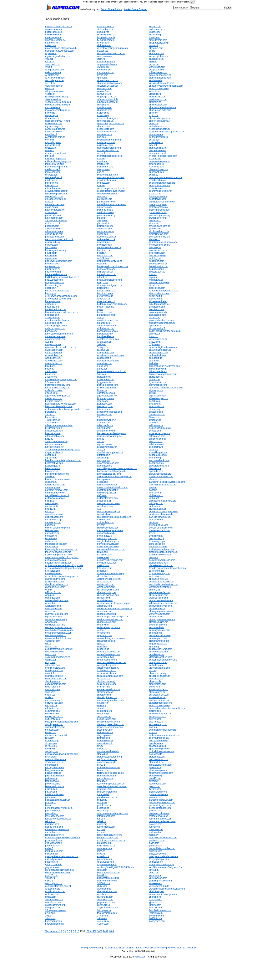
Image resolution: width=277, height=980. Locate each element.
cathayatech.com (158, 355)
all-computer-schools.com (58, 299)
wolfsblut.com (52, 894)
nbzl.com (102, 137)
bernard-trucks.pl (54, 401)
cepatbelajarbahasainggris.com (113, 617)
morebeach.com (157, 180)
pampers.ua (155, 797)
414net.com (103, 924)
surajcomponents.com (108, 722)
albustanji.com (156, 406)
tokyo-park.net (156, 571)
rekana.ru (50, 821)
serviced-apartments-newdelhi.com (167, 708)
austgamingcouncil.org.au (162, 323)
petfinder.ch (155, 221)
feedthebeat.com (158, 784)
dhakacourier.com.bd (56, 735)
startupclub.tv (156, 762)
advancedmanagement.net (59, 425)
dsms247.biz (104, 687)
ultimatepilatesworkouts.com (60, 51)
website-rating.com (159, 598)
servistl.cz (50, 83)
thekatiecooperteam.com (162, 549)
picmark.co (51, 803)
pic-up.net (102, 803)
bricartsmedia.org (158, 371)
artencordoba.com (55, 436)
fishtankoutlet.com (106, 776)
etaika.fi (49, 848)
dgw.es (101, 172)
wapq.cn (50, 595)
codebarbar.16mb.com (161, 649)
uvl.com (101, 525)
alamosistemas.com (159, 293)
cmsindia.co (155, 102)
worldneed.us (104, 889)
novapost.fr (51, 253)
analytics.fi (154, 334)
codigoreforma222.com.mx (59, 649)
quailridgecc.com (54, 859)
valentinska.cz (104, 514)
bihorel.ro (102, 390)
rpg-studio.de (104, 70)
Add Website (95, 948)
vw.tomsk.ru (103, 67)
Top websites (52, 931)
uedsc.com (103, 482)
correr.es (154, 175)
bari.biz (153, 274)
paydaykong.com (158, 204)
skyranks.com (156, 48)
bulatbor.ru (51, 366)
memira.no (103, 161)
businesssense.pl (158, 264)
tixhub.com (103, 552)
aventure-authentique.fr (57, 320)
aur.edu (101, 218)
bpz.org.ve (51, 293)
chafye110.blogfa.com (56, 614)
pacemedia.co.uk (158, 212)
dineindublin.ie (156, 164)
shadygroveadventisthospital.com (166, 86)
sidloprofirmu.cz (105, 29)
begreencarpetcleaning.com (111, 433)
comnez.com (104, 183)
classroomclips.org (159, 622)
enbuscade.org (53, 700)
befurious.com (52, 468)
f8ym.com (154, 843)
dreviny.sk (50, 749)
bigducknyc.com (105, 398)
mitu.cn (101, 186)
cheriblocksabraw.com (57, 584)
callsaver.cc (103, 350)
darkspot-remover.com (57, 490)
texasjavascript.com (107, 913)
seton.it (101, 708)
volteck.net (155, 91)
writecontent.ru (53, 889)
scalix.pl (49, 697)
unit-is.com (51, 45)
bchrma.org (155, 458)
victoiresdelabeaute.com (161, 83)
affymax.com (104, 423)
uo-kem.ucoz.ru (157, 29)
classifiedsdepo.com (159, 118)
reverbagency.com (55, 816)
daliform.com (104, 520)
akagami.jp (51, 304)
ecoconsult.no (156, 679)
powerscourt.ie (53, 784)
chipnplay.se (52, 115)
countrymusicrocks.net (161, 191)
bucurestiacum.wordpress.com (165, 366)
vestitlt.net (102, 646)
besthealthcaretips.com (57, 291)
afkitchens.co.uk (53, 229)
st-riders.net (51, 746)
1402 (106, 931)
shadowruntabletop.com (109, 83)
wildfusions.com (53, 606)
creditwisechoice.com (108, 528)
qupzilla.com (156, 851)
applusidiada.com (54, 234)
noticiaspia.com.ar (158, 250)
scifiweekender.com (159, 695)
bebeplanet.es (156, 463)
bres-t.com (51, 374)
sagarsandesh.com (107, 64)
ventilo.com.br (104, 89)
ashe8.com (51, 455)
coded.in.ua (103, 649)
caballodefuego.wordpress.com (61, 380)
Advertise (192, 948)
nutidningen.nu (53, 269)
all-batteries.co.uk (106, 239)
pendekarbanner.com (160, 808)
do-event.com (52, 730)
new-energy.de (105, 134)
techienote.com (105, 732)
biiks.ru (153, 393)
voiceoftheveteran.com (109, 654)
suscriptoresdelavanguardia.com (62, 722)
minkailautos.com (158, 188)
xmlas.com (51, 897)
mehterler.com (53, 172)
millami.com (155, 159)
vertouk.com (103, 633)
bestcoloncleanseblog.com (59, 406)
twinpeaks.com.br (106, 37)
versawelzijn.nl (157, 627)
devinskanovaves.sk (159, 161)
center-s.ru (51, 611)
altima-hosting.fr (157, 328)
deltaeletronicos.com (108, 498)
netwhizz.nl (51, 134)
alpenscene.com (157, 315)
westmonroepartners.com (110, 619)
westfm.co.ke (156, 617)
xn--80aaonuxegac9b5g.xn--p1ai (166, 867)
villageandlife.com (54, 91)
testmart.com (52, 530)
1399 (88, 931)
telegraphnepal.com (159, 859)
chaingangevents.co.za (161, 611)
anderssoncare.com (55, 336)
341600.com (103, 883)
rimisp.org (102, 824)
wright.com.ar (104, 342)
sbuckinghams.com (107, 697)
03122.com (155, 342)
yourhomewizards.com (109, 873)
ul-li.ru (152, 51)
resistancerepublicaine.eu (58, 819)
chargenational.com (107, 891)
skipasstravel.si (157, 692)
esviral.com (103, 856)
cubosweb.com (157, 172)
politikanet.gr (52, 778)
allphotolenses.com (159, 466)
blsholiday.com (105, 415)
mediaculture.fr (53, 169)
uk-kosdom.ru (156, 495)
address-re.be (156, 425)
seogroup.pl (103, 714)
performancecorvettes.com (59, 808)
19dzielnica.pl (156, 913)
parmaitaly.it (103, 794)
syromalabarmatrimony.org (163, 730)
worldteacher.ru (53, 358)
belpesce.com (52, 315)
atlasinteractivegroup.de (109, 436)
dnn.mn (153, 727)
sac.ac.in (50, 62)
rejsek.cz (102, 821)
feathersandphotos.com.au (111, 784)
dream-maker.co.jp (159, 547)
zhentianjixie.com (54, 900)
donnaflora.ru (52, 533)
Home (83, 948)
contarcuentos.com (107, 660)
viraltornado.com (158, 97)
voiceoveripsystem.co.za (58, 657)
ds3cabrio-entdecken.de (161, 751)
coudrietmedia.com (107, 194)
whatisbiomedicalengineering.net (114, 603)
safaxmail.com (53, 64)
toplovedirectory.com (160, 574)
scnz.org (101, 706)
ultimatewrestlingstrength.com (112, 48)
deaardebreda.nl (157, 153)
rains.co (101, 851)
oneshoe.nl (51, 288)
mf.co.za (50, 156)
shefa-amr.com (157, 54)
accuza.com (155, 431)
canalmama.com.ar (55, 137)
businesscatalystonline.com (163, 374)
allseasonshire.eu (158, 301)
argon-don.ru (52, 207)
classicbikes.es (105, 576)
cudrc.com (154, 506)
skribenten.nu (104, 45)
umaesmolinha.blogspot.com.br (61, 48)
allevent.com (156, 479)
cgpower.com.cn (54, 617)
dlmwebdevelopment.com (110, 727)
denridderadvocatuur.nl (57, 495)
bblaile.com (155, 468)
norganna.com (53, 266)
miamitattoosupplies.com (110, 156)
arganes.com (104, 323)
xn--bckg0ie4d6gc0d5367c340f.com (115, 867)
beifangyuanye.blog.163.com (112, 304)
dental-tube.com (157, 151)
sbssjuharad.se (53, 99)
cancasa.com (156, 134)
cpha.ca (101, 644)
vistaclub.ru (155, 94)
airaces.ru (154, 223)
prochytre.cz (51, 813)
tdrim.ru (153, 732)
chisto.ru (153, 124)
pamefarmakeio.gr (106, 215)
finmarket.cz (103, 770)
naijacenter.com (105, 145)
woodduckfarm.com (55, 891)
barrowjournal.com (107, 274)
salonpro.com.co (158, 716)
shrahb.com (155, 27)
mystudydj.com (53, 142)
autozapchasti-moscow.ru (162, 320)
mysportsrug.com (54, 126)
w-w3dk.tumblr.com (55, 78)
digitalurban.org (105, 167)
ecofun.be (50, 695)
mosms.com (51, 183)
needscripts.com (106, 129)
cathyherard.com (106, 353)
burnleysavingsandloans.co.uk (113, 266)
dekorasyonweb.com (56, 153)
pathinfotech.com (158, 792)
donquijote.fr (52, 765)
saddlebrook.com (106, 62)
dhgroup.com (104, 735)
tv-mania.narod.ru (106, 40)
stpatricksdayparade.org (109, 757)
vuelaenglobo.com (158, 56)
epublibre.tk (103, 703)
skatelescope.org (158, 673)
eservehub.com (53, 832)
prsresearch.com (54, 840)
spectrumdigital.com (159, 749)
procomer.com (104, 859)
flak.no (49, 805)
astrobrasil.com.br (158, 455)
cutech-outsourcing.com (57, 528)
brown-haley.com (158, 369)
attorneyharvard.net (55, 210)
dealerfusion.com (158, 625)
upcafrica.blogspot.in (108, 490)
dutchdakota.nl (53, 689)
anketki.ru (50, 477)
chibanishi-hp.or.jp (158, 579)
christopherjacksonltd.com (111, 124)
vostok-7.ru (103, 91)
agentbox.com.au (106, 393)
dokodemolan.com (159, 759)
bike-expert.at (104, 409)
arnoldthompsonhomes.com (111, 204)
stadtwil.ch (103, 754)
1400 (94, 931)
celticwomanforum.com (109, 140)
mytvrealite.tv (156, 142)
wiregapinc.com (53, 908)
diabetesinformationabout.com (165, 735)
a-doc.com (103, 366)
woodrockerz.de (157, 609)
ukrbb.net (154, 498)
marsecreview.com (55, 164)
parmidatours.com (106, 202)
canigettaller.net (53, 345)
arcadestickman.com (108, 320)
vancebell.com (53, 641)
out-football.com (105, 212)
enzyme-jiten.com (54, 703)
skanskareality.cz (54, 676)
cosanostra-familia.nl (108, 175)
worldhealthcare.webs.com (111, 355)
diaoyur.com (103, 169)
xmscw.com (155, 905)
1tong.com (103, 347)
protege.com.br (157, 840)
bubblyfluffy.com (157, 256)
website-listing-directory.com (164, 584)
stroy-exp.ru (51, 743)
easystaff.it (51, 673)
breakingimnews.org (55, 250)
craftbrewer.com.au (159, 641)
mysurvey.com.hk (106, 142)
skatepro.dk (155, 681)
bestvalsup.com (105, 406)
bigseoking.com (157, 288)
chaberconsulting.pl (107, 614)
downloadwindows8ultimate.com (62, 754)
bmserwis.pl (51, 417)
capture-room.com (106, 132)
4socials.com (156, 908)
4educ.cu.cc (103, 921)
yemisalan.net (156, 862)
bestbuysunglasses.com (109, 280)
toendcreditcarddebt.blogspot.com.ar (168, 568)
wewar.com (51, 622)
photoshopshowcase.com (162, 803)
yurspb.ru (50, 878)
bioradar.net (103, 288)
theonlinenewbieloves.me (58, 552)
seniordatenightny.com (161, 714)
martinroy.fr (103, 164)
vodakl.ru (50, 94)
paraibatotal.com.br (107, 797)
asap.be (49, 202)
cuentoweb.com (105, 506)
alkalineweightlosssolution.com (61, 296)
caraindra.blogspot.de (160, 350)
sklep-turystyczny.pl (159, 43)
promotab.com (53, 846)
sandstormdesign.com (160, 703)
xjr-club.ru (154, 870)
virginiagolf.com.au (107, 97)
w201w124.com (53, 592)
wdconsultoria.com (55, 582)
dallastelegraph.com (55, 159)
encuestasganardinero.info (111, 700)
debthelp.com (104, 153)
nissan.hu (102, 264)
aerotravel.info (104, 229)
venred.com (51, 646)
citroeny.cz (154, 590)
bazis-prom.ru (104, 479)
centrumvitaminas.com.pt (58, 886)
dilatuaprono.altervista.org (110, 574)
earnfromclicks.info (159, 689)
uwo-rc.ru (50, 509)
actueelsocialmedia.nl (160, 428)
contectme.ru (156, 633)
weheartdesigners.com (57, 600)
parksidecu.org (105, 199)
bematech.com (105, 312)
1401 (100, 931)
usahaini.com (156, 520)
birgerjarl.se (155, 420)
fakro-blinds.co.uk (106, 846)
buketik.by (102, 875)
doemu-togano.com (107, 538)
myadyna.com (104, 107)
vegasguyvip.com (158, 644)
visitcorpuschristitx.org (57, 97)
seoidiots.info (52, 714)
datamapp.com (53, 487)
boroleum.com (156, 916)
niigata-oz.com (157, 261)
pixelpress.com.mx (55, 776)
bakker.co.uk (52, 471)
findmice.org (155, 776)
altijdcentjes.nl (52, 466)
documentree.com (158, 741)
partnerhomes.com (55, 204)
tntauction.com (105, 568)
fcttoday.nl (102, 781)
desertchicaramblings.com (59, 563)
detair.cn (153, 557)
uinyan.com (103, 43)
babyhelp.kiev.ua (106, 336)
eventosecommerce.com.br (111, 840)
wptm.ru (49, 342)
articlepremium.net (55, 447)
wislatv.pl (102, 894)
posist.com (155, 786)
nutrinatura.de (156, 280)
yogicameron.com (106, 902)
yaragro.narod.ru (54, 865)
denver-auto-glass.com (161, 528)
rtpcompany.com (106, 72)
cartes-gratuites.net (55, 129)
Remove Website (176, 948)
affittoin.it (154, 423)
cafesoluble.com (54, 363)
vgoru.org (154, 646)
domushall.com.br (106, 533)
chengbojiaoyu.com (55, 587)
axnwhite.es (51, 212)
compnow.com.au (158, 662)
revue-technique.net (159, 813)
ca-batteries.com (106, 380)
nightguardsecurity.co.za (110, 261)
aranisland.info (53, 318)
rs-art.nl (101, 832)
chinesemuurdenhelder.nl (58, 105)
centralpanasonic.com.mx (162, 619)
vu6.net (49, 59)
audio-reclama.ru (54, 444)
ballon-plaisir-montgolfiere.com (165, 331)
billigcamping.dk (53, 428)
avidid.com (155, 318)
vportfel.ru (102, 78)
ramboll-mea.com (54, 851)
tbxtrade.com (104, 738)
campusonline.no (158, 148)
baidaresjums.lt (105, 210)
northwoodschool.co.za (109, 248)
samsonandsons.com (160, 78)
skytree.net (51, 54)
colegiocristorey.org (55, 668)
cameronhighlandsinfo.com (163, 347)
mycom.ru (50, 113)
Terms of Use (143, 948)
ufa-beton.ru (51, 43)
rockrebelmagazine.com (109, 835)
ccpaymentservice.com (161, 606)
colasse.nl (102, 196)
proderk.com (156, 846)
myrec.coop (103, 113)
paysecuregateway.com (161, 800)
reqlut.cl (101, 819)
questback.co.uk (157, 854)
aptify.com (102, 221)
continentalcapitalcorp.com (111, 177)
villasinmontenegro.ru (108, 668)
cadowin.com (104, 377)
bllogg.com (103, 283)
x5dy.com (102, 886)
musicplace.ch (53, 107)
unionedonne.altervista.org (163, 501)
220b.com (50, 913)
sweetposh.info (105, 730)
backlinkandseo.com (160, 210)
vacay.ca (50, 512)
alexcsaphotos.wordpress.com (61, 404)
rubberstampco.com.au (57, 829)
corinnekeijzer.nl (53, 177)
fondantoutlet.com (54, 794)
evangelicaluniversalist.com (163, 838)
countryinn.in (104, 625)
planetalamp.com (158, 770)
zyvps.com (103, 75)
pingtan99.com (105, 789)
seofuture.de (156, 80)
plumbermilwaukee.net (109, 768)
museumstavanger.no (108, 118)
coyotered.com (105, 635)
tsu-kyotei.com (105, 555)
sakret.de (154, 64)
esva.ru (101, 854)
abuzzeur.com (156, 412)
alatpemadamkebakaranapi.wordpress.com (67, 409)
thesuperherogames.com (110, 530)
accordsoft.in (52, 423)
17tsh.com (102, 916)
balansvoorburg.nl (106, 291)
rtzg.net (101, 829)
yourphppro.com (54, 883)
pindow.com (155, 229)
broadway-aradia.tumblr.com (112, 371)
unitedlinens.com (54, 32)
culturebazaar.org (54, 517)
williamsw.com (104, 606)
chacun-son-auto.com (160, 110)
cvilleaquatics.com (158, 525)
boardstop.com (53, 433)
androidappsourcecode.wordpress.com (117, 468)
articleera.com (156, 444)
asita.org (154, 450)
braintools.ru (103, 250)
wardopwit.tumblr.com (160, 587)
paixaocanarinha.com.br (58, 800)
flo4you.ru (102, 800)
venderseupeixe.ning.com (58, 102)
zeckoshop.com (105, 900)
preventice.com (105, 778)
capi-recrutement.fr (107, 865)
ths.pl (152, 533)
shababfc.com (104, 695)
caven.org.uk (104, 905)
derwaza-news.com (107, 563)
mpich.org (154, 115)
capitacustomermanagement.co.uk (167, 132)
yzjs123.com (52, 875)
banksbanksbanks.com (57, 474)
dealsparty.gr (52, 503)
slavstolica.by (104, 35)
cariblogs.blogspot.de (108, 361)
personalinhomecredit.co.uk (59, 239)
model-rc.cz (51, 180)
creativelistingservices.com (111, 638)
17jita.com (154, 345)
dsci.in (152, 671)
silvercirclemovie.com (56, 679)
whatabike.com (105, 600)
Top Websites (110, 948)
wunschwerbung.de (159, 886)
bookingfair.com (157, 253)
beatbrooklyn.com (54, 463)
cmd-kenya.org (157, 654)
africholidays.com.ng (160, 226)
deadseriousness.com (108, 503)
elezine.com (155, 711)
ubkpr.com (154, 32)
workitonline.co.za (158, 339)
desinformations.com (56, 560)
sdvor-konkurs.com (159, 89)
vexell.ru (50, 89)
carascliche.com (53, 353)
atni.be (101, 439)
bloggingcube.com (55, 283)
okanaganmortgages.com (110, 285)
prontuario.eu (104, 843)
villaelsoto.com (53, 665)
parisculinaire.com (158, 794)
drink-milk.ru (51, 547)
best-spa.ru (155, 404)
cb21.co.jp (50, 148)
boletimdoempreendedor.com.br (61, 312)
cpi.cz (48, 644)
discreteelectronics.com (161, 565)
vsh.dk (49, 590)
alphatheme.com (106, 328)
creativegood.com (158, 638)
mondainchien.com (107, 180)
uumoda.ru (51, 525)
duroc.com (154, 687)
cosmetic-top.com (54, 196)
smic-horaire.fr (53, 687)
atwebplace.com (157, 218)
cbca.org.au (51, 482)
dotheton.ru (51, 541)
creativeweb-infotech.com (58, 638)
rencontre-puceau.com (161, 819)
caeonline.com (105, 363)
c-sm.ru (49, 881)
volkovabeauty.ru (106, 657)
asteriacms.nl (156, 447)
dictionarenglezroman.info (58, 555)
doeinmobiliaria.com (55, 759)
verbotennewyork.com (108, 627)
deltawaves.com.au (55, 498)
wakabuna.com (53, 72)
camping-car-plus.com (160, 881)
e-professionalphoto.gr (109, 689)
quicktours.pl (52, 854)
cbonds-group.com (107, 622)
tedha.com (51, 732)
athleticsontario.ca (158, 207)
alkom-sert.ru (156, 296)
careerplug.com (105, 897)
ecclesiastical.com (106, 673)
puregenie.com (105, 848)
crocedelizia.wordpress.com (163, 512)
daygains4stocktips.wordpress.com (167, 482)
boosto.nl (102, 253)
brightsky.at (155, 248)
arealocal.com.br (158, 439)
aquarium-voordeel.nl (56, 221)
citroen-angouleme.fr (160, 121)
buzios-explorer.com (107, 385)
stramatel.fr (51, 757)
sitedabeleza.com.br (159, 676)
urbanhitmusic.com (55, 493)
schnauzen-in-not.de (108, 99)
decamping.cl (104, 501)
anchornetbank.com (159, 460)
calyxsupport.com (54, 350)
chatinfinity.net (156, 891)
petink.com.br (104, 805)
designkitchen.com (107, 719)
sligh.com (50, 692)
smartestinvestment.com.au (111, 54)
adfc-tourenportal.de (159, 304)
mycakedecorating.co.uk (58, 110)
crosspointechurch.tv (160, 186)
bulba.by (153, 363)
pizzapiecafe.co (53, 773)
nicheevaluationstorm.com (59, 261)
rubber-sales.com (158, 72)
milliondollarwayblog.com (58, 161)
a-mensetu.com (157, 415)
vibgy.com (50, 662)
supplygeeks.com (54, 724)
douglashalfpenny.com (109, 541)
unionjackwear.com (107, 485)
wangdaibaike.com (55, 70)
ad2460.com (103, 428)
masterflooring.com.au (57, 167)
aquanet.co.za (104, 444)
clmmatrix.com (53, 118)
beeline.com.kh (53, 272)
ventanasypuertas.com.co (58, 627)
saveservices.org (158, 697)
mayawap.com (156, 167)
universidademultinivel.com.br (112, 487)
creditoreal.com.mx (55, 625)
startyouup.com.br (54, 762)
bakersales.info (105, 334)
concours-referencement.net (112, 662)
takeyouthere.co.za (159, 738)
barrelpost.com (53, 301)
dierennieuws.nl (105, 741)
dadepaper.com (53, 522)
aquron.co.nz (156, 442)
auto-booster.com (54, 218)
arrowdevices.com (106, 326)
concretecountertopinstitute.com (165, 177)
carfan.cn (154, 361)
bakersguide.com (158, 196)
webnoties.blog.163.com (161, 582)
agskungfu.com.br (158, 312)
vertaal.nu (102, 630)
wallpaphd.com (157, 70)
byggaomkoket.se (106, 382)
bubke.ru (50, 369)
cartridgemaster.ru (158, 137)
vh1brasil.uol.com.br (107, 86)
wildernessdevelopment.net (163, 603)
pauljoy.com (51, 792)
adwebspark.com (54, 231)
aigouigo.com (156, 390)
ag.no (100, 309)
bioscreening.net (54, 285)
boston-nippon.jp (106, 307)
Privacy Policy (158, 948)
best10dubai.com (54, 280)
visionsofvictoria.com (160, 668)
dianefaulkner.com (158, 169)
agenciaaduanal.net (107, 396)
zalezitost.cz (155, 900)
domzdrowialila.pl (106, 762)
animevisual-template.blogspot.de (114, 477)
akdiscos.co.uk (53, 223)
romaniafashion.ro (54, 835)
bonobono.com (157, 309)
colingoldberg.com (106, 665)
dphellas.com (156, 743)
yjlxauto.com (156, 902)
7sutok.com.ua (53, 420)
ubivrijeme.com (53, 35)
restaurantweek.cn (159, 816)
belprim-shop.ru (157, 269)
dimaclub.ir (103, 571)
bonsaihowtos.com (159, 266)
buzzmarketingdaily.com (58, 385)
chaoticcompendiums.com (162, 107)
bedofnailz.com (105, 293)
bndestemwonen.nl (107, 420)
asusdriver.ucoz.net (107, 447)
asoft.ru (101, 450)
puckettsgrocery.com (108, 838)
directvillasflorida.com (108, 151)
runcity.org (154, 827)
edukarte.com (52, 708)
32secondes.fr (52, 382)
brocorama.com (105, 256)
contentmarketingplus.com (59, 633)
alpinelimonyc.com (159, 234)
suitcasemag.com (158, 724)
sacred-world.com (54, 827)
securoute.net (104, 716)
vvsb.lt (48, 67)
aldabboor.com (105, 404)
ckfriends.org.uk (105, 121)
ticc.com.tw (51, 538)
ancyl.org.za (103, 460)
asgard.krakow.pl (54, 452)
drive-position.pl (157, 544)
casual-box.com (53, 902)
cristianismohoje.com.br (161, 514)
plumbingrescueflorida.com (163, 242)
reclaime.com (52, 824)
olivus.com (155, 285)
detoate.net (103, 557)
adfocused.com (105, 425)
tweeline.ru (155, 37)
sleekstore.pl (156, 35)
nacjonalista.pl (53, 145)
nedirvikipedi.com (158, 126)
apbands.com (156, 471)
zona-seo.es (155, 883)
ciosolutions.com (54, 124)
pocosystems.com (54, 768)
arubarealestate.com (56, 339)
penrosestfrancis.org (160, 237)
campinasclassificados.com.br (60, 347)
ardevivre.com (104, 207)
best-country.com (106, 269)
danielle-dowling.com (160, 517)
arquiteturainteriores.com (162, 202)
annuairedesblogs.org (160, 474)
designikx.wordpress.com (162, 560)
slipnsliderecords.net (56, 40)
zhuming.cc (155, 897)
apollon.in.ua (156, 326)
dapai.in (153, 490)
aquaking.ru (51, 458)
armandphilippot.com (56, 326)
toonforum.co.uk (53, 574)
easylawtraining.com (56, 684)
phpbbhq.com (52, 226)
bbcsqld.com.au (157, 272)
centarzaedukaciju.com (161, 600)
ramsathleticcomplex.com (162, 848)
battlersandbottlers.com (161, 477)
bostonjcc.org (52, 307)
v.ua (99, 509)
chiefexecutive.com (55, 579)
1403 (111, 931)
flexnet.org (103, 811)
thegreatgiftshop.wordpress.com (62, 549)
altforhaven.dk (104, 466)
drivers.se (102, 749)
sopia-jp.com (52, 751)
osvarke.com (52, 245)
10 (78, 931)
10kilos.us (50, 918)
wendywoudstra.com (160, 614)
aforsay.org (155, 409)
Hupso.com (140, 957)
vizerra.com (51, 660)
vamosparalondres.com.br (59, 27)
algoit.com (102, 401)
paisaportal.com (53, 215)
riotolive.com (156, 824)
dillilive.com (155, 719)
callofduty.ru (103, 258)
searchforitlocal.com (159, 706)
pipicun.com (51, 789)
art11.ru (49, 439)
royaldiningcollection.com (58, 56)
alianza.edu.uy (53, 242)
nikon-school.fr (53, 264)
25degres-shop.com (55, 910)
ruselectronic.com (106, 827)
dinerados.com (53, 571)
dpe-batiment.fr (105, 743)
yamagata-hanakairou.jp (161, 865)
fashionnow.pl (52, 781)
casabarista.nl (104, 358)
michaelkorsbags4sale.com (163, 156)
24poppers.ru (104, 910)
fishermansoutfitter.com (161, 773)
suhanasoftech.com (55, 727)
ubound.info (103, 32)
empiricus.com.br (54, 716)
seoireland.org (104, 711)
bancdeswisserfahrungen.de (112, 471)
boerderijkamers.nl (55, 924)
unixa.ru (153, 487)
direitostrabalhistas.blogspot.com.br (63, 568)
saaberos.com (156, 59)
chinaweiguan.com (159, 595)
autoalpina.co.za (54, 323)
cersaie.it (50, 140)
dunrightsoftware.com (108, 544)
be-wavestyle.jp (105, 296)
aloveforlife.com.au (107, 237)
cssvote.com (52, 175)
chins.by (153, 113)
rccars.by (154, 835)
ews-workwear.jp (54, 843)
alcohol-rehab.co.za (159, 231)
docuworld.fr (155, 754)
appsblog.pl (103, 458)
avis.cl (100, 318)
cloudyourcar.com (54, 671)
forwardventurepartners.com (164, 291)
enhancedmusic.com (160, 700)
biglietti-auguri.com (107, 388)
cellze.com (155, 140)
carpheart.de (156, 358)
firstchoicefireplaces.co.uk (110, 773)
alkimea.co (155, 239)
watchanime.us (157, 576)
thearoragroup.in (158, 541)
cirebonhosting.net (107, 592)
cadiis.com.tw (156, 377)
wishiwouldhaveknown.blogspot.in (114, 609)
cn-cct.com (51, 654)
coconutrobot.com (54, 652)
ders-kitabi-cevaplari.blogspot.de (62, 576)
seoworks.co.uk (53, 711)
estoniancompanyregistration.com (62, 838)
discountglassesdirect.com (111, 724)
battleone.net (156, 299)
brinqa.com (51, 248)
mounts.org (103, 115)
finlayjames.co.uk (54, 770)
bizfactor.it (50, 412)
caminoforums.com (107, 881)
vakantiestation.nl (54, 514)
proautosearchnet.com (161, 765)
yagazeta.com (52, 867)
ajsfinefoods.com (54, 390)
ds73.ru (101, 765)
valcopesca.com (53, 29)
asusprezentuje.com (159, 433)
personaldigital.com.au (161, 805)
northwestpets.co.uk (159, 245)
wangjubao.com (157, 67)
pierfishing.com (105, 226)
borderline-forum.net (56, 309)
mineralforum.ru (53, 188)
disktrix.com (103, 565)
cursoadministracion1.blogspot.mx (115, 517)
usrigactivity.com (106, 522)
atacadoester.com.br (56, 199)
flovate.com (155, 789)
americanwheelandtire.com (59, 334)
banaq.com (51, 331)
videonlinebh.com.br (107, 80)
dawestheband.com (55, 485)
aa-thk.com (51, 371)
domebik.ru (51, 536)
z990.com (154, 873)
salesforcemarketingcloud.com (113, 813)
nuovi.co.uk (51, 256)
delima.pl (50, 501)
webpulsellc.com (106, 584)
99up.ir (101, 417)
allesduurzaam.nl (106, 301)
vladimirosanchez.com (161, 657)
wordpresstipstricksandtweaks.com (167, 889)
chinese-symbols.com (108, 595)
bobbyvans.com (157, 921)
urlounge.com (156, 503)
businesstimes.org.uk (108, 878)
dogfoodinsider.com (107, 759)
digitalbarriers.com (159, 563)
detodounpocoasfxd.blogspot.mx (62, 557)
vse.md (153, 62)
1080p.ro (102, 345)
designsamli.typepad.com (110, 560)
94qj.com (102, 374)
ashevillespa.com (158, 452)
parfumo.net (51, 797)
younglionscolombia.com (58, 873)
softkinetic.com (53, 719)
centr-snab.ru (104, 611)
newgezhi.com (105, 245)
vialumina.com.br (54, 86)
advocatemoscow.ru (107, 102)
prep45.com (155, 778)
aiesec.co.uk (52, 393)
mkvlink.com (52, 186)
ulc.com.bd (103, 51)
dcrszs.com (155, 493)
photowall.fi (103, 223)
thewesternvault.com (160, 530)
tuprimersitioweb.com (160, 555)
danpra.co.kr (52, 506)
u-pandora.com (53, 37)
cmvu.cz (49, 151)
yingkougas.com (106, 862)
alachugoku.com (54, 398)
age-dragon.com (157, 396)
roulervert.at (155, 832)
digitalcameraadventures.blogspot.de (64, 565)
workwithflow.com (54, 355)
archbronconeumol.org (57, 442)
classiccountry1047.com (58, 121)
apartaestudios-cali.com (109, 474)
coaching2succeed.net (109, 652)
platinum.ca (155, 768)
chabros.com (104, 126)
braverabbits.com (158, 385)
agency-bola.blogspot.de (58, 396)
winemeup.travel (54, 609)
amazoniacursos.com (108, 463)
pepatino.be (103, 808)
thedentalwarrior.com (108, 547)
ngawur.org (51, 258)
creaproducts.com (106, 641)
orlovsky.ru (103, 277)
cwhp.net (154, 522)
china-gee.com (53, 598)
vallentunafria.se (106, 27)
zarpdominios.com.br (108, 908)
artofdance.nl (104, 455)
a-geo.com (103, 369)
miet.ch (101, 159)
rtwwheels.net (156, 829)
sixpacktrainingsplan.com (110, 676)
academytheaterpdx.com (110, 412)
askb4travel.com (157, 199)
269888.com (155, 918)
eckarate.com (104, 679)
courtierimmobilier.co (56, 635)
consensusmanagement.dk (163, 660)
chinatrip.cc (103, 105)
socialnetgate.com (106, 684)
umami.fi (153, 45)
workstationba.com (159, 353)
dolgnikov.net (156, 536)
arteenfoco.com (157, 436)
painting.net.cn (157, 811)
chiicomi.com (104, 598)
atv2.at (101, 442)
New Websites (126, 948)
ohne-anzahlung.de (159, 283)
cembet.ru (50, 603)
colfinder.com (156, 665)
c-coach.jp (154, 380)
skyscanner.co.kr (106, 692)
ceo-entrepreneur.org (56, 619)
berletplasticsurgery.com (58, 388)
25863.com (51, 377)
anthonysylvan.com (55, 328)
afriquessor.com (157, 307)
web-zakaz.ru (104, 582)
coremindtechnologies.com (59, 630)
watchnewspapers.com (109, 579)
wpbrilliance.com (54, 361)
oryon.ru (153, 277)
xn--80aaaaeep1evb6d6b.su (60, 870)
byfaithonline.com (158, 382)
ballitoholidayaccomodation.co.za (62, 277)
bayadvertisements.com (57, 479)
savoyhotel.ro (104, 94)
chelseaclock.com (158, 105)
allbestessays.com (159, 398)
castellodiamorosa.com (109, 148)
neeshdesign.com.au (160, 129)
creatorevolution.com (160, 635)
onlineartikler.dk (105, 272)
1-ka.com (102, 918)
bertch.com (155, 401)
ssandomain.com (158, 746)
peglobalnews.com (55, 237)
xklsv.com (102, 870)
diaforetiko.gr (52, 741)
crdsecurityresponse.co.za (111, 188)
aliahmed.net (104, 242)
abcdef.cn (50, 415)
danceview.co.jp (53, 520)
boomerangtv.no (53, 921)
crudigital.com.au (158, 509)
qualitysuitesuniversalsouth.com (61, 856)
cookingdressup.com (160, 630)
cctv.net (153, 145)
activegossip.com (54, 431)
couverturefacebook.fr (56, 191)
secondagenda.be (54, 80)
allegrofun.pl (103, 299)
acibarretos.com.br (107, 431)
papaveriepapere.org (160, 215)
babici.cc (154, 336)
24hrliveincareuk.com (160, 910)
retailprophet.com (106, 816)
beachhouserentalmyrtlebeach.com (63, 460)
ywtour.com (155, 875)
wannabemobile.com (160, 592)
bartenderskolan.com (56, 274)
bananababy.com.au (108, 331)
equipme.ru (51, 706)
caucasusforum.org (55, 905)
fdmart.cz (154, 781)
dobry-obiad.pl (156, 538)
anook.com (103, 234)
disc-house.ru (156, 722)
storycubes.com (157, 757)
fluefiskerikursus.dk (107, 792)
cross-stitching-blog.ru (108, 512)
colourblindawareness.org (162, 183)
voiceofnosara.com (159, 652)
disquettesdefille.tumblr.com (163, 552)
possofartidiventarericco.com (112, 786)
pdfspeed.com (52, 811)
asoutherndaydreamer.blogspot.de (63, 450)
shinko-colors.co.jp (107, 681)
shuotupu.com (52, 681)
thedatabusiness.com (56, 544)
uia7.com (102, 495)
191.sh (49, 916)
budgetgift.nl (51, 862)
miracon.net (155, 194)
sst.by (100, 746)
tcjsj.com (50, 738)
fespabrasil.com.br (55, 786)
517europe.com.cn (107, 671)
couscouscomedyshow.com (111, 191)
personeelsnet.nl (106, 231)
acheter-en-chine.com (108, 339)
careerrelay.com (53, 132)
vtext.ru (101, 59)
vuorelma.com (104, 56)
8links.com (155, 417)
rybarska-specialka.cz (160, 75)
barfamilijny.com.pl (107, 315)
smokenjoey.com (158, 684)
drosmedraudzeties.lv (108, 751)
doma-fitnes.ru (105, 536)
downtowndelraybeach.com (111, 549)
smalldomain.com (158, 40)
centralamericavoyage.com (163, 894)
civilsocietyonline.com (108, 590)
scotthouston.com (158, 99)
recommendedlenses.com (162, 821)
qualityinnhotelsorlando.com (163, 856)
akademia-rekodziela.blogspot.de (166, 388)
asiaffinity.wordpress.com (110, 452)
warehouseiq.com (106, 587)
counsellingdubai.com (56, 194)
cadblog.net (155, 258)
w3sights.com (52, 75)
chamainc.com (105, 110)
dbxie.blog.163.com (107, 493)
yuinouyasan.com (158, 878)
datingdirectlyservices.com (163, 485)
